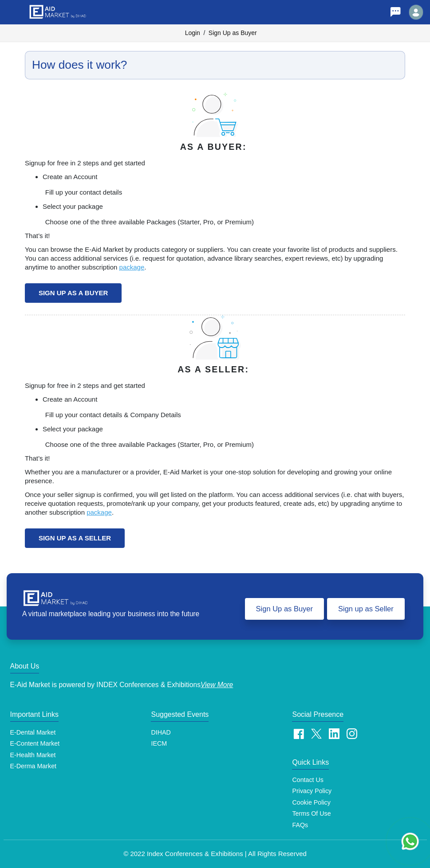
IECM (159, 743)
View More (217, 685)
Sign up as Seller (366, 609)
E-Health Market (33, 755)
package (132, 267)
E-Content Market (35, 743)
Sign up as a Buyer (73, 293)
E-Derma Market (34, 766)
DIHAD (161, 732)
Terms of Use (311, 813)
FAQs (300, 825)
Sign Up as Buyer (233, 33)
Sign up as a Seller (75, 538)
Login (193, 33)
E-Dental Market (33, 732)
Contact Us (308, 780)
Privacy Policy (312, 791)
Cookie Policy (311, 802)
